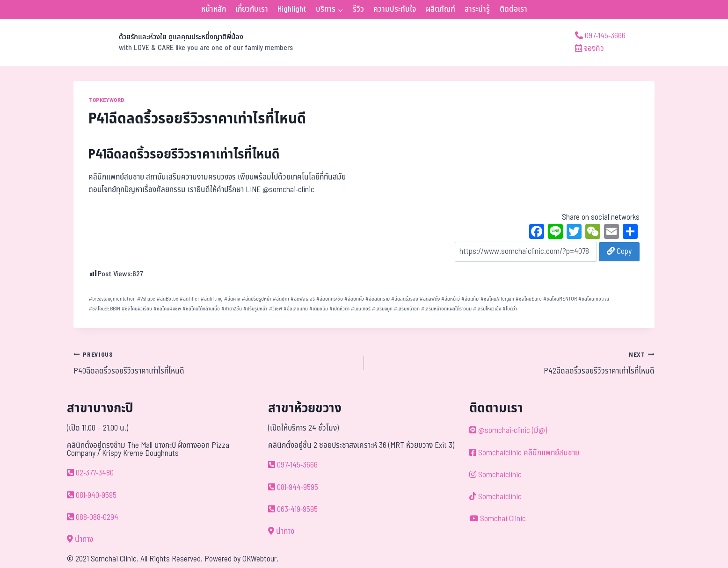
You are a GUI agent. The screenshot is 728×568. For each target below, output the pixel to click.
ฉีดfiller (189, 299)
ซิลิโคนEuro (529, 299)
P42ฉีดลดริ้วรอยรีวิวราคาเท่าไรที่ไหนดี (513, 363)
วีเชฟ (276, 309)
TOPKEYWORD (106, 100)
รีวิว (358, 9)
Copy (619, 252)
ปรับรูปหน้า (255, 309)
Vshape (146, 299)
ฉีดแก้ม (470, 299)
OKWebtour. (260, 559)
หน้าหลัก (214, 9)
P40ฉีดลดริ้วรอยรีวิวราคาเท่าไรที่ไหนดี (215, 363)
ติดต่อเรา (513, 9)
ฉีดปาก (281, 299)
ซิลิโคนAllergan (497, 299)
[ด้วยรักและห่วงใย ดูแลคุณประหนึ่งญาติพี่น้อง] (183, 43)
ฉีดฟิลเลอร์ (303, 299)
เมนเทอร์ (361, 309)
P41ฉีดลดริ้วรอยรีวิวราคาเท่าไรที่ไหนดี (184, 155)
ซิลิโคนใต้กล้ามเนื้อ (201, 309)
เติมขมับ (319, 309)
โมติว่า (510, 309)
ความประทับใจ (395, 9)
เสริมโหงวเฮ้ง (487, 309)
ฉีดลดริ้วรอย (405, 299)
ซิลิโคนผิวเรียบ (137, 309)
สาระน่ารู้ (477, 9)
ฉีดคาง (232, 299)
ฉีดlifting (212, 299)
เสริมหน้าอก (407, 309)
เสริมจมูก (382, 309)
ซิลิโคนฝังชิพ (167, 309)
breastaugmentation (112, 299)
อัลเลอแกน (296, 309)
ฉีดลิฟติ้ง (430, 299)
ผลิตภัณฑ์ (440, 9)
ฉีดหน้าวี (451, 299)
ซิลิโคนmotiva (594, 299)
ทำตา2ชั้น (232, 309)
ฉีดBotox (167, 299)
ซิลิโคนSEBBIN (105, 309)
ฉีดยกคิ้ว (354, 299)
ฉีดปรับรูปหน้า (257, 299)
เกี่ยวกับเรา (252, 9)
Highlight (292, 9)
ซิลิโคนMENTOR (560, 299)
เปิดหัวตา (339, 309)
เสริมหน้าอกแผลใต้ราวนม (446, 309)
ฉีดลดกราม (378, 299)
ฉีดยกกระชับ (330, 299)
